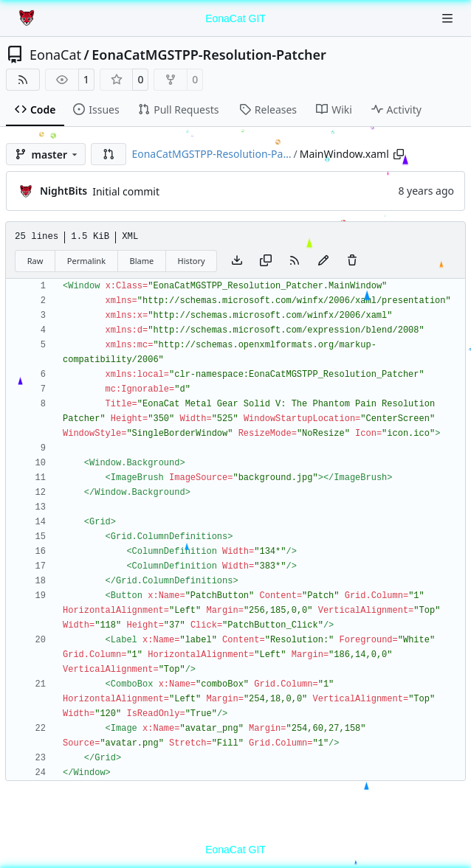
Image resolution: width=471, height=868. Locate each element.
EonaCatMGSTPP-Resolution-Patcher (209, 55)
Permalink (86, 261)
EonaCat (55, 55)
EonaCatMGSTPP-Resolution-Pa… (211, 154)
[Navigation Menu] (449, 18)
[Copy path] (399, 154)
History (192, 261)
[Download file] (237, 261)
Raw (35, 261)
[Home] (28, 18)
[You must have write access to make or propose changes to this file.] (352, 261)
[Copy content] (266, 261)
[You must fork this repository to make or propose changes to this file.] (323, 261)
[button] (109, 154)
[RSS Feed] (23, 80)
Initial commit (126, 191)
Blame (141, 261)
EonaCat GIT (235, 18)
